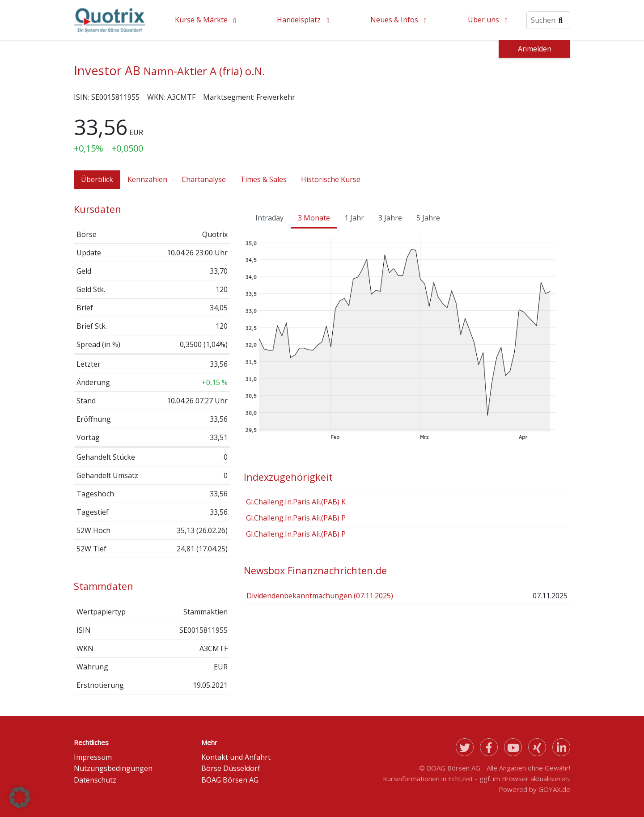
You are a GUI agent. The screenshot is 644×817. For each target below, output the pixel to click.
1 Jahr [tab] (354, 218)
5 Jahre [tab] (428, 218)
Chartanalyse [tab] (204, 179)
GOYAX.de (554, 789)
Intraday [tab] (269, 218)
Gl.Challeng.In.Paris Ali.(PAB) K (296, 502)
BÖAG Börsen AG (230, 780)
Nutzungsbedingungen (113, 768)
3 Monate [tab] (314, 218)
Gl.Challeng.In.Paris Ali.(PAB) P (296, 518)
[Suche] (548, 20)
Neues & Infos (394, 20)
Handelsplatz (299, 20)
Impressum (93, 757)
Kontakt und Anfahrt (236, 757)
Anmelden (535, 49)
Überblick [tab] (97, 179)
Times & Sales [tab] (263, 179)
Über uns (483, 20)
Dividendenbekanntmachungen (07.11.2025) (320, 596)
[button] (20, 797)
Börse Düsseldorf (231, 768)
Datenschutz (95, 780)
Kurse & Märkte (201, 20)
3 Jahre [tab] (390, 218)
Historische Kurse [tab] (331, 179)
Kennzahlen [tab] (147, 179)
